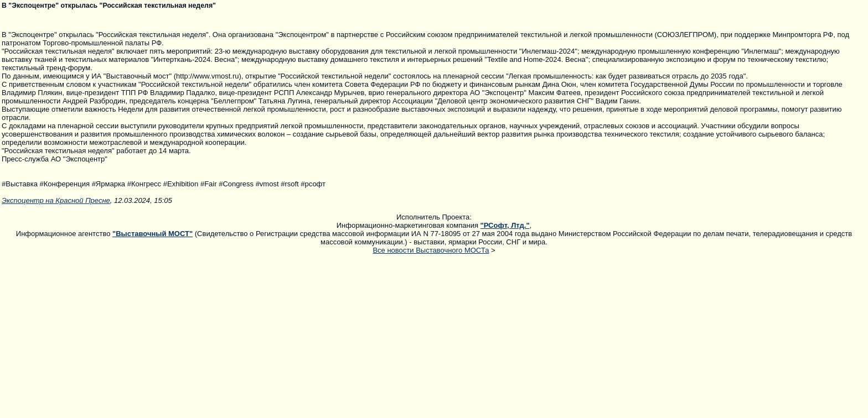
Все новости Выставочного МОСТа (431, 250)
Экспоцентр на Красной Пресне (56, 200)
